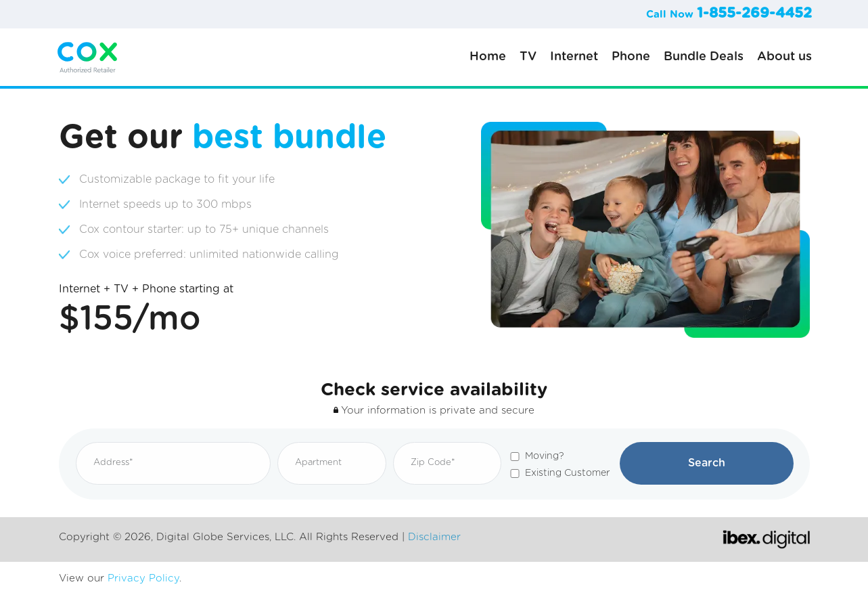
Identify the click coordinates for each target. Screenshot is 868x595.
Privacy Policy (143, 578)
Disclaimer (434, 537)
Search (707, 463)
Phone (631, 57)
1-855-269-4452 (754, 13)
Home (488, 57)
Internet (574, 57)
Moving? (544, 456)
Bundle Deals (704, 57)
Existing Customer (568, 473)
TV (528, 57)
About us (784, 57)
